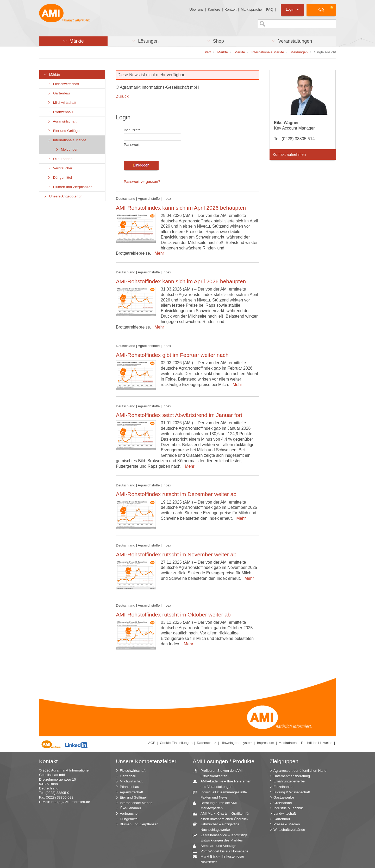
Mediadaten (288, 743)
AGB (152, 743)
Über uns (196, 9)
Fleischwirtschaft (63, 84)
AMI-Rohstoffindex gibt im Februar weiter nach (172, 355)
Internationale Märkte (67, 140)
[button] (73, 41)
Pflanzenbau (60, 112)
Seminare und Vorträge (216, 846)
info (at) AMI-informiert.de (70, 802)
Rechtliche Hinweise (317, 743)
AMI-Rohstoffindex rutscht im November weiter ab (176, 554)
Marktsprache (251, 9)
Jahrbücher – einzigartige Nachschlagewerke (218, 827)
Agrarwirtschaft (62, 121)
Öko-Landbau (61, 159)
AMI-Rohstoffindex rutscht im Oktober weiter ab (173, 615)
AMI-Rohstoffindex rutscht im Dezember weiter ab (176, 494)
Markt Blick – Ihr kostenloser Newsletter (220, 859)
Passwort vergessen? (142, 182)
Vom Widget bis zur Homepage (223, 851)
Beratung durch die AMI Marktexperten (217, 805)
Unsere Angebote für (62, 196)
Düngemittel (60, 178)
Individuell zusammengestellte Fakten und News (222, 795)
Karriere (214, 9)
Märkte (52, 75)
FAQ (270, 9)
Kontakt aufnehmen (289, 155)
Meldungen (67, 149)
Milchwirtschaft (62, 103)
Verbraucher (60, 168)
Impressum (266, 743)
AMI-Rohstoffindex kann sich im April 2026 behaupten (181, 208)
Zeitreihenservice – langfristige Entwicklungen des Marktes (222, 838)
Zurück (122, 96)
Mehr (158, 253)
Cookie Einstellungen (176, 743)
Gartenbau (58, 93)
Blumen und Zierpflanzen (70, 187)
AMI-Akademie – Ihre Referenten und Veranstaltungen (224, 784)
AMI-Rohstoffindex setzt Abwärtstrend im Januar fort (179, 415)
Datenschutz (207, 743)
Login (292, 9)
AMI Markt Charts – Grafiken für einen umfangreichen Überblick (223, 816)
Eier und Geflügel (64, 131)
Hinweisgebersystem (237, 743)
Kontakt (230, 9)
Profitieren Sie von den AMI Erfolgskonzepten (220, 773)
